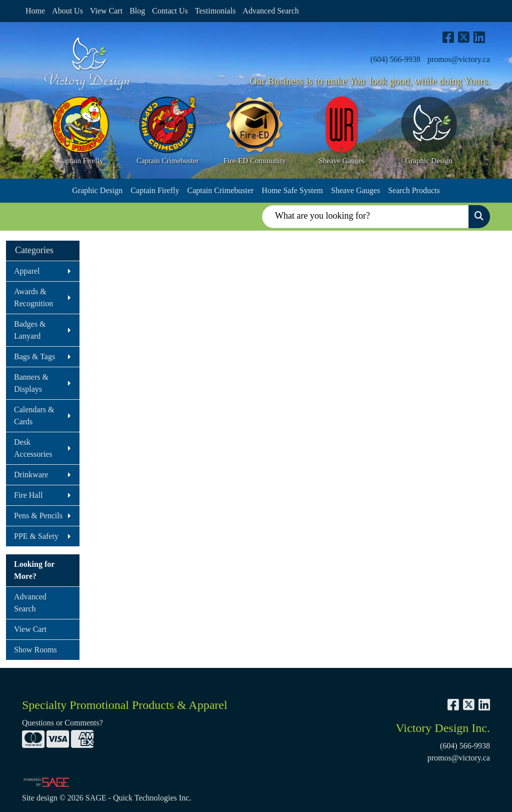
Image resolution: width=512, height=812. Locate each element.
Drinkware (31, 475)
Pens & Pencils (38, 516)
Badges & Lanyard (30, 330)
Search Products (414, 190)
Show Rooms (35, 650)
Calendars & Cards (34, 416)
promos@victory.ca (459, 59)
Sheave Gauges (355, 190)
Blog (137, 11)
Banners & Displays (31, 383)
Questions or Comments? (62, 723)
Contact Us (170, 11)
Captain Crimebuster (220, 190)
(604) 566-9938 (395, 59)
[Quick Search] (365, 217)
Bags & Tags (34, 356)
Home (35, 11)
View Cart (106, 11)
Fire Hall (28, 495)
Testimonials (215, 11)
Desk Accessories (33, 448)
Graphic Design (97, 190)
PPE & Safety (36, 536)
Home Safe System (292, 190)
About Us (67, 11)
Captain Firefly (155, 190)
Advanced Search (270, 11)
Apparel (27, 271)
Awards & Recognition (33, 297)
